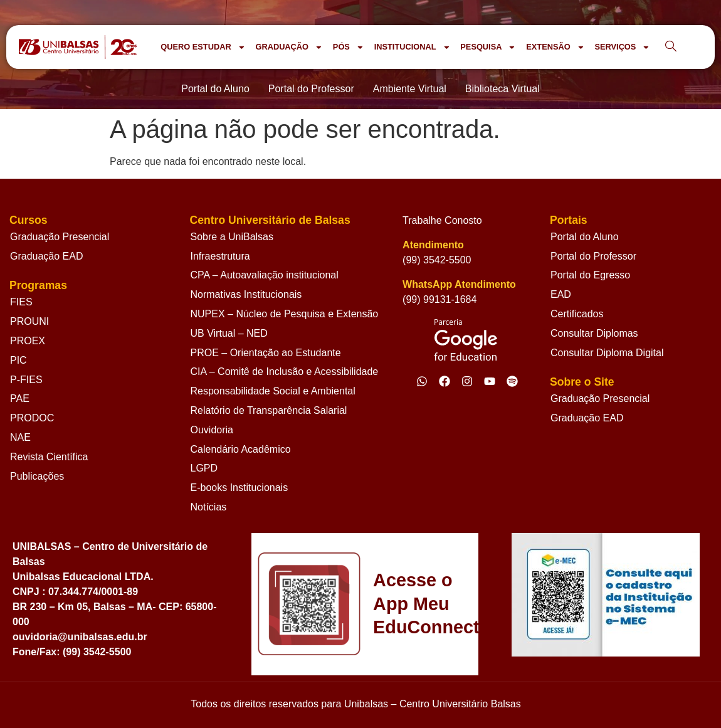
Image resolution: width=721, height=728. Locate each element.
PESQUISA (488, 47)
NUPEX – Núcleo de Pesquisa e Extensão (285, 314)
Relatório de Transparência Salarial (269, 410)
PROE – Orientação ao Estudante (266, 353)
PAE (20, 398)
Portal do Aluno (585, 237)
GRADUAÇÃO (289, 47)
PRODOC (32, 418)
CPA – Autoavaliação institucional (265, 275)
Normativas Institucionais (246, 294)
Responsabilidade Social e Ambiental (273, 391)
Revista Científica (49, 457)
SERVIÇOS (622, 47)
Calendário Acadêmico (241, 449)
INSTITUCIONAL (413, 47)
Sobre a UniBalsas (232, 237)
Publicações (37, 476)
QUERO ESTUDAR (203, 47)
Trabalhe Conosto (442, 220)
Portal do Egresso (590, 275)
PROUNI (29, 321)
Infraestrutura (220, 256)
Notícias (209, 507)
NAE (20, 437)
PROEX (28, 341)
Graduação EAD (47, 256)
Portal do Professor (593, 256)
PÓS (349, 47)
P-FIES (26, 380)
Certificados (577, 314)
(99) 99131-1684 (439, 299)
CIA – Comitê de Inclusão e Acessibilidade (285, 372)
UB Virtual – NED (229, 333)
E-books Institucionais (239, 488)
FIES (21, 302)
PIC (18, 360)
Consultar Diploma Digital (607, 353)
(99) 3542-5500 (437, 260)
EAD (561, 294)
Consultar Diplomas (594, 333)
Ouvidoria (212, 430)
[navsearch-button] (671, 47)
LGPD (204, 468)
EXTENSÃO (555, 47)
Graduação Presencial (60, 237)
